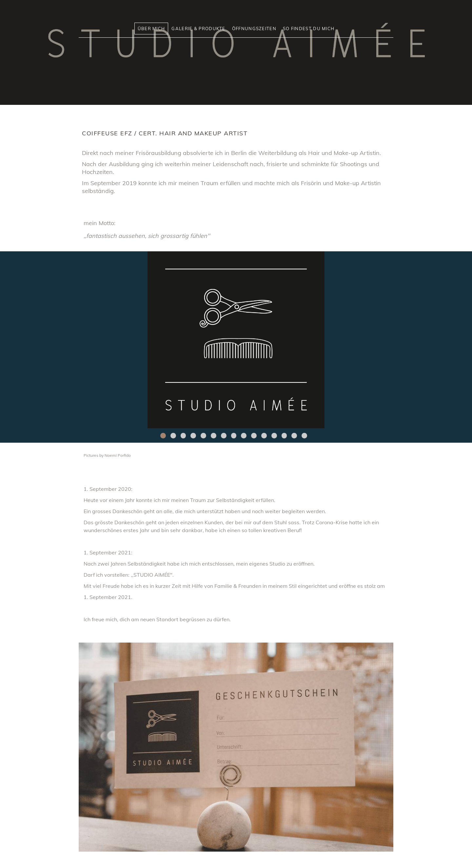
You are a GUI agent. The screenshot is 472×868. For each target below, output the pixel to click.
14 (294, 436)
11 (264, 436)
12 (274, 436)
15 (304, 436)
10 (254, 436)
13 (284, 436)
